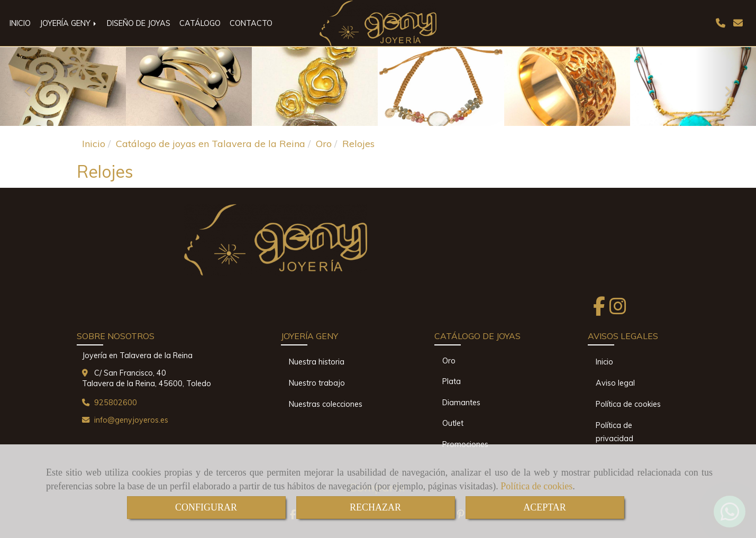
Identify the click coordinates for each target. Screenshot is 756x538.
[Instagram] (618, 310)
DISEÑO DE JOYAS (139, 23)
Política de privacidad (614, 432)
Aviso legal (615, 383)
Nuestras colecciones (326, 404)
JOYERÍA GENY (69, 23)
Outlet (453, 423)
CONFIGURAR (206, 507)
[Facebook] (599, 310)
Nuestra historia (317, 362)
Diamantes (461, 403)
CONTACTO (251, 23)
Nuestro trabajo (317, 383)
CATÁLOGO (200, 23)
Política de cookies (536, 486)
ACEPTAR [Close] (545, 507)
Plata (452, 381)
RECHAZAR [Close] (375, 507)
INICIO (20, 23)
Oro (449, 361)
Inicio (604, 362)
